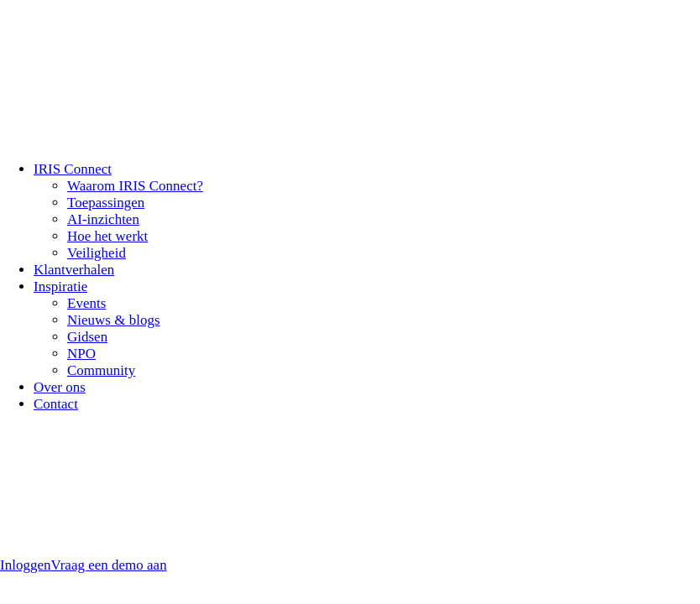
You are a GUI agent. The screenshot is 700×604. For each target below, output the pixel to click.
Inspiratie (60, 286)
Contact (56, 404)
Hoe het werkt (107, 236)
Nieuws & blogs (114, 320)
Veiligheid (97, 253)
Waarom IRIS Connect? (135, 186)
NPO (81, 354)
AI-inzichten (103, 219)
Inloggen (25, 565)
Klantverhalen (74, 270)
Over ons (60, 387)
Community (101, 370)
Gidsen (87, 337)
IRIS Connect (73, 169)
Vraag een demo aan (108, 565)
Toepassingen (106, 203)
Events (86, 303)
